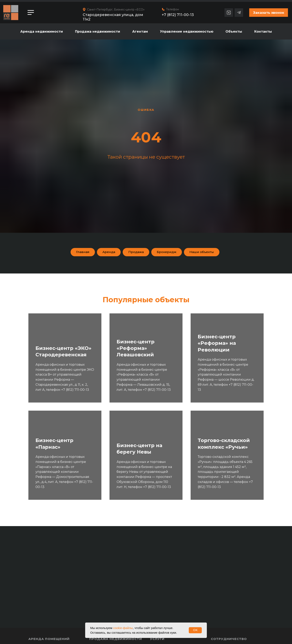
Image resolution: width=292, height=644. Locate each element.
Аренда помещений (49, 641)
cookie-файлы (123, 628)
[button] (269, 13)
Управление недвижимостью (187, 32)
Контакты (263, 32)
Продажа (134, 253)
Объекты (234, 32)
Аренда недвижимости (42, 32)
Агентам (140, 32)
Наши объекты (209, 253)
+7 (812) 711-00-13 (178, 15)
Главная (74, 253)
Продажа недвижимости (98, 32)
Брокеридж (169, 253)
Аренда (103, 253)
